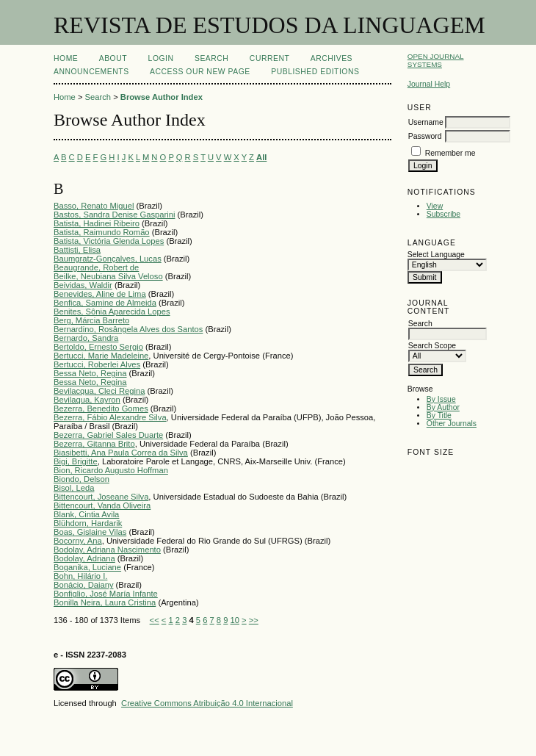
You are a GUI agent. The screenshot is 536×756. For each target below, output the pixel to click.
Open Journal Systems (436, 60)
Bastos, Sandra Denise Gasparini (114, 215)
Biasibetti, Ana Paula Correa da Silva (121, 453)
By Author (443, 407)
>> (254, 620)
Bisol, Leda (74, 488)
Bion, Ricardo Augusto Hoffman (111, 470)
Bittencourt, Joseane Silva (101, 497)
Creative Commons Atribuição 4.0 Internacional (207, 703)
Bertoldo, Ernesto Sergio (98, 347)
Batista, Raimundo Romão (102, 232)
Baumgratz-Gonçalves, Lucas (108, 259)
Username (426, 122)
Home (66, 58)
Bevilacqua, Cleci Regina (99, 391)
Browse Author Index (162, 97)
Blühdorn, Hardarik (88, 523)
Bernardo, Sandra (86, 338)
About (113, 58)
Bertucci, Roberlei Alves (97, 364)
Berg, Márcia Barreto (91, 320)
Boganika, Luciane (87, 567)
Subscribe (443, 214)
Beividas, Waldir (83, 285)
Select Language (436, 255)
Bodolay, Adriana (84, 558)
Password (425, 136)
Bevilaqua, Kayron (87, 400)
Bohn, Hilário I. (80, 576)
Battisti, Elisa (77, 250)
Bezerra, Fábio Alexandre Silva (110, 417)
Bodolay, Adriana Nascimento (107, 550)
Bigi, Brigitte (76, 461)
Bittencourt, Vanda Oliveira (102, 505)
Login (161, 58)
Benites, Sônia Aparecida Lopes (112, 312)
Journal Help (429, 84)
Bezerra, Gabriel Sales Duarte (108, 435)
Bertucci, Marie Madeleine (101, 356)
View (435, 206)
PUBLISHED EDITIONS (315, 72)
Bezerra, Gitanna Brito (94, 444)
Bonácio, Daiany (83, 585)
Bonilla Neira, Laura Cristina (105, 602)
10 (235, 620)
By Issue (441, 399)
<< (155, 620)
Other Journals (452, 424)
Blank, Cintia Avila (86, 514)
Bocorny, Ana (78, 541)
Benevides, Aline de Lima (100, 294)
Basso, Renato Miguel (94, 206)
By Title (439, 415)
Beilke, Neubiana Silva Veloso (108, 276)
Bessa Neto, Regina (90, 373)
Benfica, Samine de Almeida (105, 303)
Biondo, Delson (82, 479)
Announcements (91, 72)
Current (269, 58)
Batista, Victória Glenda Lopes (109, 241)
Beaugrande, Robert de (96, 267)
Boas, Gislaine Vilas (90, 532)
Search (211, 58)
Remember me (450, 153)
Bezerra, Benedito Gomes (101, 408)
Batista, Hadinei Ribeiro (97, 223)
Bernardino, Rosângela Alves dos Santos (128, 329)
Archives (332, 58)
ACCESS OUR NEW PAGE (200, 72)
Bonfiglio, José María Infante (106, 594)
